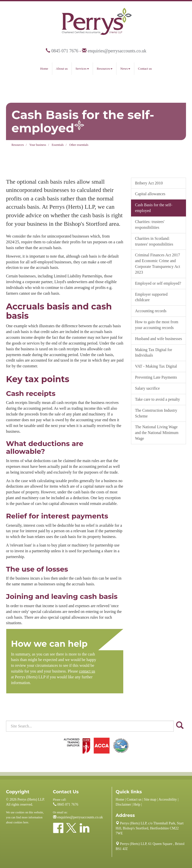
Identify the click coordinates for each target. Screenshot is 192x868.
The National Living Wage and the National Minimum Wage (157, 433)
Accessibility (168, 799)
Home (44, 69)
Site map (150, 799)
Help (137, 804)
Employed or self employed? (158, 283)
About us (62, 69)
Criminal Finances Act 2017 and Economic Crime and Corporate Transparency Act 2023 (157, 264)
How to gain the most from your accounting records (157, 325)
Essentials (58, 145)
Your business (38, 145)
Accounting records (151, 311)
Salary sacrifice (147, 388)
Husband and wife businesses (158, 339)
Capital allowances (150, 194)
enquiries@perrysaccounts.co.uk (117, 51)
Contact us (145, 69)
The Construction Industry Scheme (156, 413)
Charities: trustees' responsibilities (150, 225)
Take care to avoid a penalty (157, 399)
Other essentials (79, 145)
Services (82, 69)
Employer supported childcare (151, 297)
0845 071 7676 (65, 51)
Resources (105, 69)
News (125, 69)
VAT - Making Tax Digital (156, 366)
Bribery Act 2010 (149, 183)
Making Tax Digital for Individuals (153, 353)
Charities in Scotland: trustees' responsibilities (154, 241)
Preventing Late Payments (156, 377)
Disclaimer (123, 804)
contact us (87, 671)
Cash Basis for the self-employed (154, 208)
